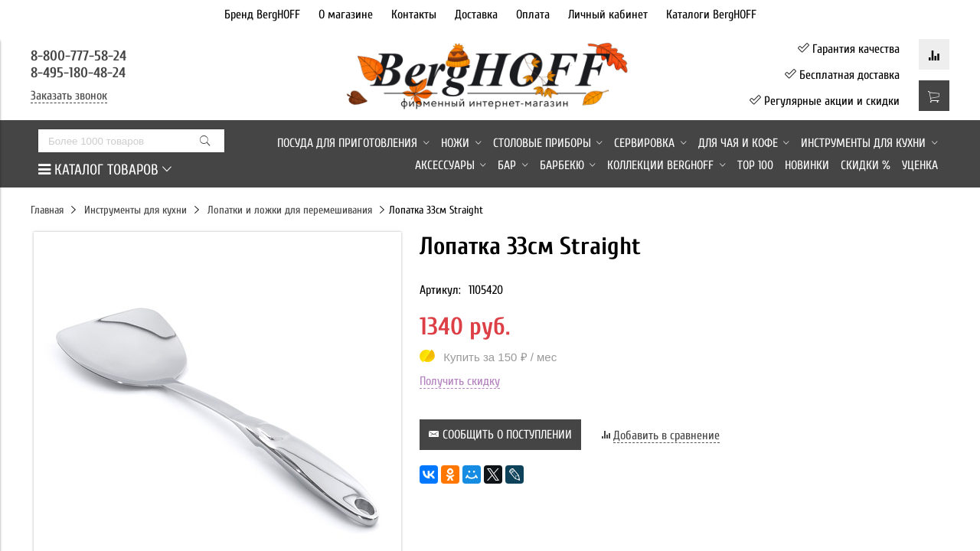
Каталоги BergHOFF (711, 15)
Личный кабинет (608, 15)
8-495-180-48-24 (78, 73)
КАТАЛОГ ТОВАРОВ (105, 170)
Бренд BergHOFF (262, 15)
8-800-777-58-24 (80, 56)
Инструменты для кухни (136, 210)
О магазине (346, 15)
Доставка (476, 15)
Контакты (414, 15)
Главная (47, 210)
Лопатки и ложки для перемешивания (290, 210)
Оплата (533, 15)
